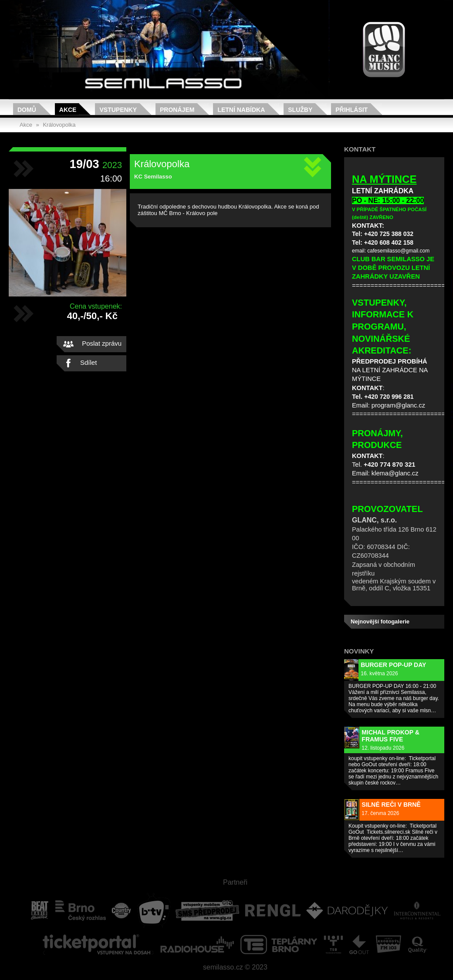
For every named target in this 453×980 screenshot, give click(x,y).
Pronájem (177, 110)
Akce (68, 110)
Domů (27, 110)
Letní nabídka (241, 110)
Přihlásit (352, 110)
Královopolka (59, 125)
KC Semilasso (153, 177)
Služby (300, 110)
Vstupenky (118, 110)
